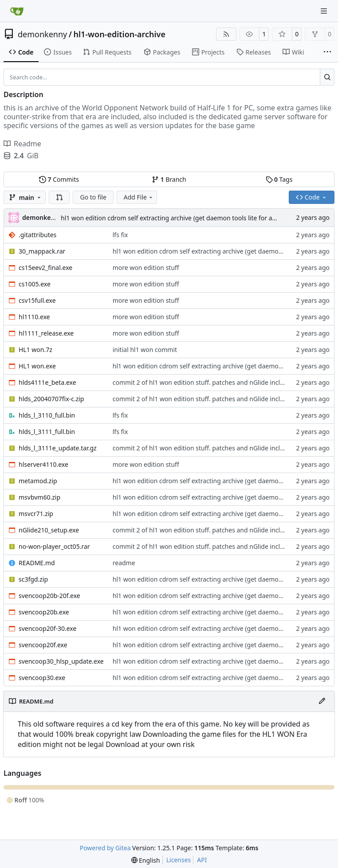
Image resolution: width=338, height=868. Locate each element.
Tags (279, 179)
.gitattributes (37, 235)
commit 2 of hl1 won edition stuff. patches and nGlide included (204, 382)
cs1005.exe (35, 284)
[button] (59, 197)
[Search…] (327, 77)
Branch (169, 179)
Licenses (179, 860)
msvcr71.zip (36, 514)
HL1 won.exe (37, 366)
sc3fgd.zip (33, 579)
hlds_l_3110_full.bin (47, 415)
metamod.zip (38, 481)
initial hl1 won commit (145, 350)
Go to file (93, 197)
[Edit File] (322, 701)
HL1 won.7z (35, 350)
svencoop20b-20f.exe (49, 596)
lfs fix (120, 235)
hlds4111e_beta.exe (47, 382)
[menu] (146, 860)
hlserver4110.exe (43, 464)
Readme (22, 144)
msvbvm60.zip (39, 497)
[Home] (17, 11)
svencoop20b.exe (44, 612)
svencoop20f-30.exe (47, 628)
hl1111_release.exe (46, 333)
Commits (59, 179)
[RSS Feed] (226, 34)
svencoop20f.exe (43, 645)
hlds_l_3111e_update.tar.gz (58, 448)
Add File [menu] (139, 197)
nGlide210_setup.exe (49, 530)
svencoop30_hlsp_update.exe (61, 661)
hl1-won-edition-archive (119, 34)
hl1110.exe (34, 317)
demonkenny (42, 34)
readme (124, 563)
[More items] (327, 52)
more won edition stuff (146, 268)
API (202, 860)
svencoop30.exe (42, 678)
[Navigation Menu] (325, 11)
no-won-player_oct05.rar (54, 546)
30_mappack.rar (42, 251)
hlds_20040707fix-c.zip (51, 399)
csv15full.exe (37, 300)
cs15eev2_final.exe (45, 268)
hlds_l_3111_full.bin (47, 432)
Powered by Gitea (105, 848)
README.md (37, 563)
